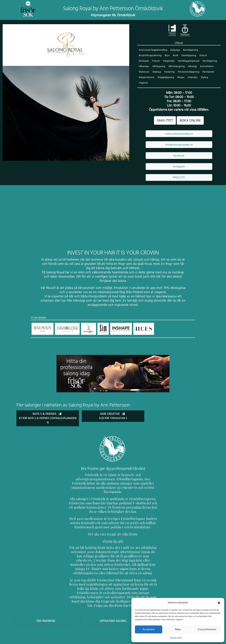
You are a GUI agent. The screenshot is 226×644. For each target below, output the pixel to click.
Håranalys (144, 67)
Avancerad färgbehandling (153, 50)
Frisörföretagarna (81, 479)
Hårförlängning (176, 67)
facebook (179, 156)
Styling (204, 78)
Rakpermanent (146, 78)
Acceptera (149, 629)
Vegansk (143, 83)
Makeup (157, 72)
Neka (178, 629)
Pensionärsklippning (188, 72)
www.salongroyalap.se (179, 134)
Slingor (180, 78)
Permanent (207, 72)
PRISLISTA (179, 178)
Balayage (175, 50)
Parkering (169, 72)
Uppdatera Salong (113, 608)
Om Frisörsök (46, 608)
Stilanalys (192, 78)
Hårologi (191, 67)
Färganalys (168, 61)
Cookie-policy (176, 637)
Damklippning (188, 56)
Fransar (156, 61)
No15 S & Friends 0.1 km (48, 418)
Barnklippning (190, 50)
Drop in (202, 56)
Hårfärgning (158, 67)
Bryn (166, 56)
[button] (219, 603)
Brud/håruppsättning (150, 56)
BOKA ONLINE (190, 121)
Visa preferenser (207, 629)
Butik (175, 56)
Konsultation (205, 67)
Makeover (144, 72)
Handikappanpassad (188, 61)
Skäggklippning (165, 78)
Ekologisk (144, 61)
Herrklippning (208, 61)
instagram (179, 167)
